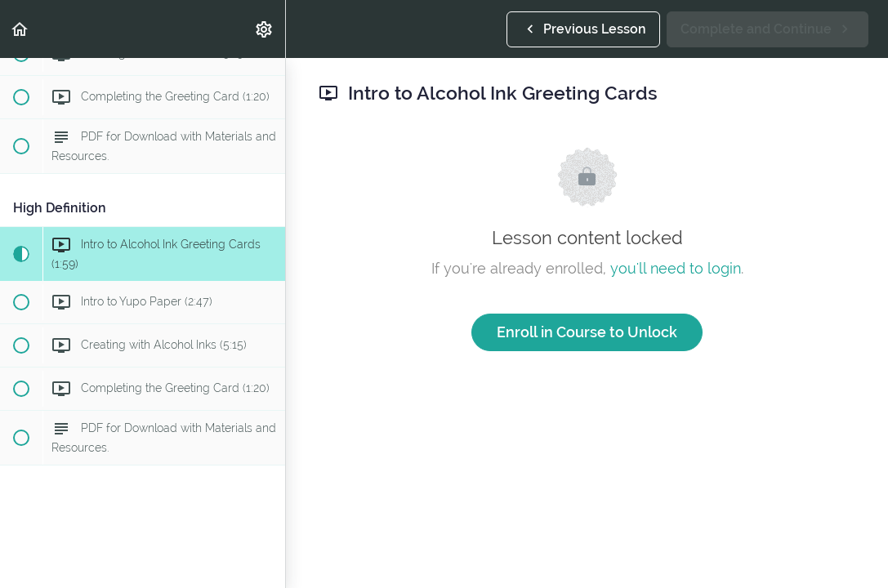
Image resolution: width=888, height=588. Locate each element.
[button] (20, 29)
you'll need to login (676, 268)
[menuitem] (265, 29)
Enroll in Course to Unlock (587, 332)
